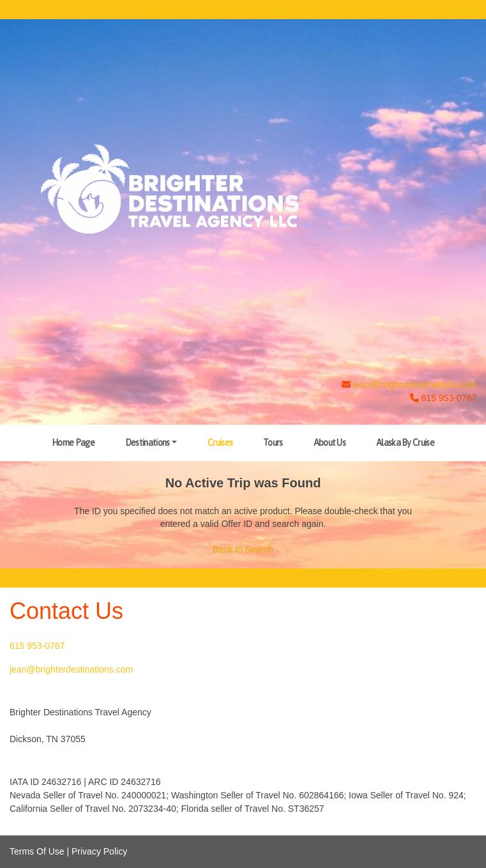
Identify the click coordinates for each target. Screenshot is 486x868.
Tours (273, 443)
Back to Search (243, 549)
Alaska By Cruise (405, 443)
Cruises (220, 443)
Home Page (73, 443)
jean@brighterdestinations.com (415, 385)
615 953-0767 (37, 646)
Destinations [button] (148, 443)
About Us (330, 443)
